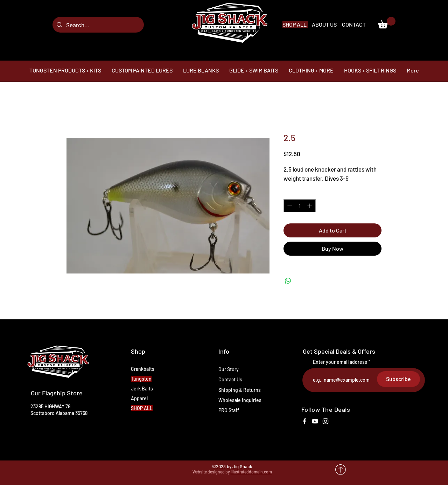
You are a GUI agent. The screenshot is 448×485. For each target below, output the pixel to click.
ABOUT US (325, 24)
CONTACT (354, 24)
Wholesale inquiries (240, 400)
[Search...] (98, 25)
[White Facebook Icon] (304, 421)
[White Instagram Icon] (325, 421)
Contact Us (230, 379)
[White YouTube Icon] (315, 421)
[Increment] (310, 206)
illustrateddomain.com (251, 472)
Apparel (139, 398)
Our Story (229, 369)
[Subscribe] (398, 379)
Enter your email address (340, 362)
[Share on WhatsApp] (288, 281)
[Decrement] (289, 206)
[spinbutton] (300, 206)
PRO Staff (229, 410)
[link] (387, 23)
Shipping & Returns (240, 390)
